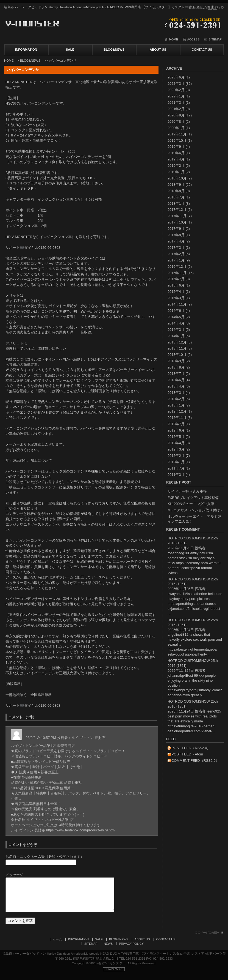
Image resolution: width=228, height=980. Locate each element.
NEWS (108, 949)
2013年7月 (176, 374)
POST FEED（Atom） (189, 754)
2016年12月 (177, 267)
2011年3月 (176, 475)
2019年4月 (176, 159)
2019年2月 (176, 166)
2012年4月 (176, 443)
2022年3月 (176, 84)
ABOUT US (158, 50)
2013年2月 (176, 399)
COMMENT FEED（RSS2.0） (195, 761)
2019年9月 (176, 147)
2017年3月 (176, 248)
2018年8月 (176, 191)
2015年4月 (176, 292)
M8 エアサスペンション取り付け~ (195, 510)
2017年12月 (177, 210)
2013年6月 (176, 380)
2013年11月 (177, 348)
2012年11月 (177, 418)
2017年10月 (177, 222)
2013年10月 (177, 355)
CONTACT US (202, 50)
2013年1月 (176, 405)
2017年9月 (176, 229)
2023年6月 (176, 77)
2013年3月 (176, 393)
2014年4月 (176, 323)
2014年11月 (177, 304)
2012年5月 (176, 437)
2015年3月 (176, 298)
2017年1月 (176, 260)
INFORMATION (26, 50)
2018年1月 (176, 204)
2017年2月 (176, 254)
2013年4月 (176, 386)
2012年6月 (176, 430)
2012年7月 (176, 424)
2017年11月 (177, 216)
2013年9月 (176, 361)
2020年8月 (176, 122)
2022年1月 (176, 96)
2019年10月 (177, 140)
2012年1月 (176, 462)
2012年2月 (176, 456)
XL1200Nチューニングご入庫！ (193, 504)
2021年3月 (176, 103)
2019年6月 (176, 153)
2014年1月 (176, 336)
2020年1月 (176, 128)
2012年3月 (176, 449)
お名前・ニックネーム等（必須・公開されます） (45, 857)
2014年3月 (176, 330)
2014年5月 (176, 317)
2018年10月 (177, 178)
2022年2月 (176, 90)
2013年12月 (177, 342)
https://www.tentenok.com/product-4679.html (81, 830)
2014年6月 (176, 311)
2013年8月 (176, 367)
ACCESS (194, 39)
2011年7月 (176, 468)
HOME (174, 39)
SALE (70, 50)
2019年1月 (176, 172)
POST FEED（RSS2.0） (191, 748)
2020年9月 (176, 115)
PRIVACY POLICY (131, 949)
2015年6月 (176, 285)
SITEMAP (215, 39)
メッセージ (14, 875)
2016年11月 (177, 273)
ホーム (57, 945)
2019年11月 (177, 134)
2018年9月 (176, 185)
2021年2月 (176, 109)
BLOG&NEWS (114, 50)
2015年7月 (176, 279)
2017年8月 (176, 235)
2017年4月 (176, 241)
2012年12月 (177, 411)
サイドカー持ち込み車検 (187, 491)
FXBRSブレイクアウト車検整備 (193, 498)
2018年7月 (176, 197)
